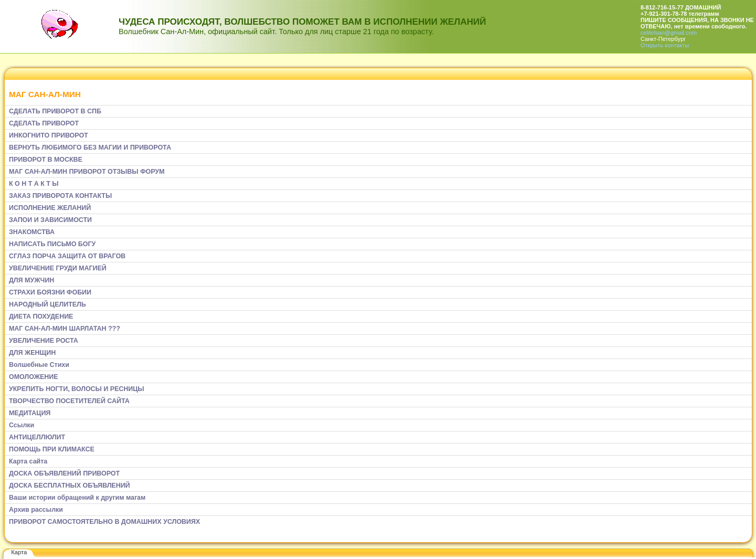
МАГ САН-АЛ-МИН (45, 94)
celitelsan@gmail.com (669, 33)
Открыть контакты (665, 45)
